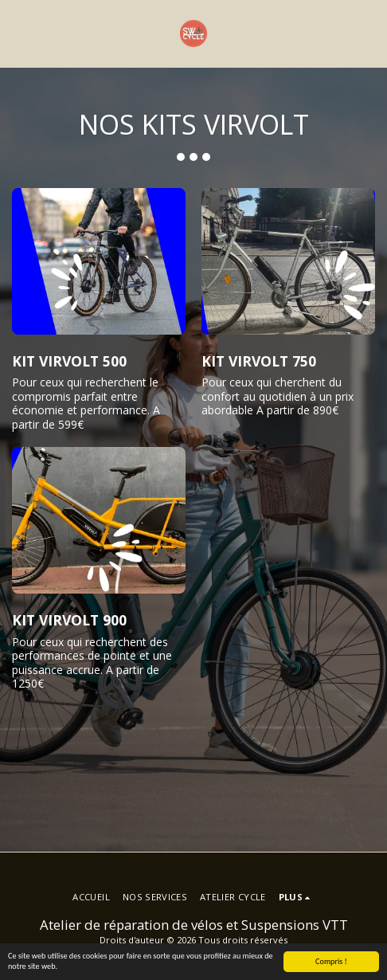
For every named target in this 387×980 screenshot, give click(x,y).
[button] (18, 33)
